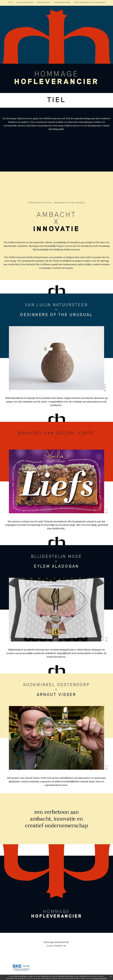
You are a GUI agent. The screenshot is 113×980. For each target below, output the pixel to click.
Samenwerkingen (62, 2)
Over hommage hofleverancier (90, 2)
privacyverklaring (100, 978)
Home (10, 2)
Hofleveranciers (25, 2)
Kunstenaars (44, 2)
